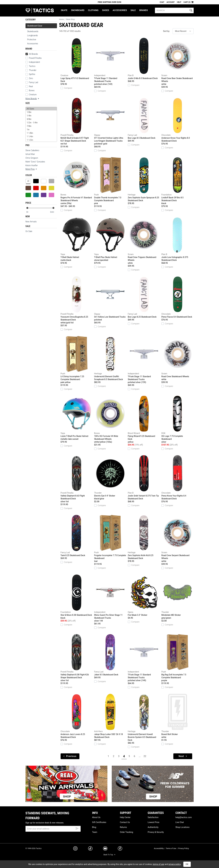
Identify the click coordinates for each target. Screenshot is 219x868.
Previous (70, 756)
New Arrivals (31, 222)
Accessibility (159, 848)
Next (183, 756)
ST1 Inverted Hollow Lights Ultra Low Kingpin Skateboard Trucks (110, 121)
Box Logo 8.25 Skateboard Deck (144, 297)
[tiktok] (90, 849)
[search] (174, 10)
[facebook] (120, 849)
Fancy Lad (32, 82)
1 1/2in (41, 140)
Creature (31, 95)
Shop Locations (182, 827)
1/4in (41, 116)
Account (171, 2)
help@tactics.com (183, 817)
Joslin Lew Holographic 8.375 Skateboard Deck (178, 239)
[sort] (183, 31)
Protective (32, 40)
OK (187, 864)
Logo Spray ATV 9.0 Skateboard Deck (77, 60)
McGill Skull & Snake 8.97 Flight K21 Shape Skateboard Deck (77, 121)
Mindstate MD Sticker (178, 597)
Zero (29, 78)
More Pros (31, 169)
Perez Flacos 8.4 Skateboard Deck (178, 297)
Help (179, 2)
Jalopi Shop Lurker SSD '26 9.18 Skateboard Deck (110, 716)
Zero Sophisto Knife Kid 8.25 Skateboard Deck (144, 537)
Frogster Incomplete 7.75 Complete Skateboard (110, 539)
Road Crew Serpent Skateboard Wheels (178, 539)
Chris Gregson (32, 158)
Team (95, 832)
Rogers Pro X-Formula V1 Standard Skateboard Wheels (77, 181)
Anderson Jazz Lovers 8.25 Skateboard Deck (77, 716)
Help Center (125, 817)
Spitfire (30, 74)
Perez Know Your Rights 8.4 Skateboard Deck (178, 477)
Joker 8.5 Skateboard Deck (110, 655)
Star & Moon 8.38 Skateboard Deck (77, 597)
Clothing (93, 10)
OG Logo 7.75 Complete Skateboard (178, 419)
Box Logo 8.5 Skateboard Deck (144, 118)
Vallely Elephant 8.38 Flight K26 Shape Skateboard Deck (77, 658)
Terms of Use (171, 848)
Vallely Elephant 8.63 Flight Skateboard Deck (77, 479)
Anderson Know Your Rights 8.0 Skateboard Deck (178, 120)
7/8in (41, 126)
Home (61, 19)
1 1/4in (41, 136)
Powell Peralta (34, 58)
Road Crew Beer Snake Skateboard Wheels (178, 62)
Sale (133, 10)
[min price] (30, 212)
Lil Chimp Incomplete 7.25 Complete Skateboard (77, 360)
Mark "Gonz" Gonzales (35, 162)
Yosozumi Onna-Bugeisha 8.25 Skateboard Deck (77, 300)
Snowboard (78, 10)
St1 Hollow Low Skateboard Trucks (110, 299)
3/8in (41, 119)
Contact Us (125, 822)
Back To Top (109, 855)
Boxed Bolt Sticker (178, 716)
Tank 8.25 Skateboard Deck (77, 536)
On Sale (29, 231)
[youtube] (105, 849)
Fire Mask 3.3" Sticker (144, 595)
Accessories (120, 10)
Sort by (166, 31)
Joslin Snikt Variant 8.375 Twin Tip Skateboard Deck (144, 477)
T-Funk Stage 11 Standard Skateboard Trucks (110, 62)
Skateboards (33, 31)
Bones (30, 90)
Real (29, 86)
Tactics (40, 10)
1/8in (41, 112)
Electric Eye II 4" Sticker (110, 478)
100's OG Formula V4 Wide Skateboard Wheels (110, 419)
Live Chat (180, 822)
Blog (94, 827)
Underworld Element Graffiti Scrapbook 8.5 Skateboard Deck (110, 358)
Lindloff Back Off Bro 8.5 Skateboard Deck (178, 181)
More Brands (32, 99)
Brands (144, 10)
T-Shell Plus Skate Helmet (110, 239)
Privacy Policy (184, 848)
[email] (53, 829)
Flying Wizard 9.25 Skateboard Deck (144, 419)
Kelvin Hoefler (32, 165)
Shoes (106, 10)
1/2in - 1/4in (41, 123)
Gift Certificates (99, 822)
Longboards (33, 35)
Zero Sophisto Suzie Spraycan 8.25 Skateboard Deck (144, 179)
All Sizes (41, 109)
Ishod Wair (30, 154)
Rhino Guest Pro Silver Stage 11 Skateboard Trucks (110, 598)
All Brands (32, 54)
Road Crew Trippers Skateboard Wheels (144, 241)
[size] (41, 124)
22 (145, 756)
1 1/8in (41, 133)
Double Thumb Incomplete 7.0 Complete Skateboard (110, 181)
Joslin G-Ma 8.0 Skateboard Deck (144, 59)
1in (41, 130)
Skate (64, 10)
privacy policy (175, 864)
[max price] (53, 212)
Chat (162, 2)
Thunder (31, 70)
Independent (33, 62)
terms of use (158, 864)
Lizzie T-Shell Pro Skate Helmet (77, 418)
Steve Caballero (32, 150)
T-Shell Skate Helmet (77, 239)
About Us (96, 817)
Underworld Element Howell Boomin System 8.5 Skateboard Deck (144, 717)
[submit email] (77, 828)
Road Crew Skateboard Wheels (178, 358)
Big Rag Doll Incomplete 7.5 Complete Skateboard (178, 658)
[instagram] (75, 849)
